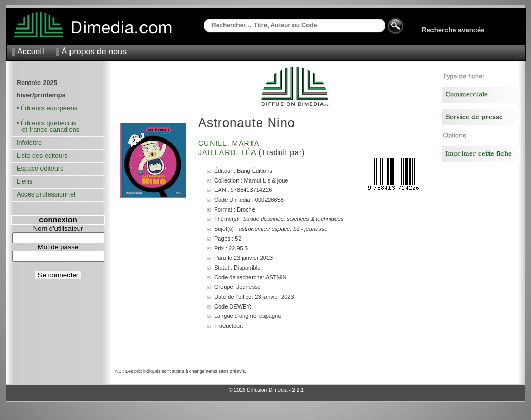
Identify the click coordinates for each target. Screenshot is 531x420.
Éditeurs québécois (48, 123)
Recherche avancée (453, 30)
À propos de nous (94, 52)
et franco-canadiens (48, 130)
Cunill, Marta (230, 143)
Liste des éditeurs (42, 156)
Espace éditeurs (40, 169)
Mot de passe (58, 247)
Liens (24, 181)
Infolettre (29, 143)
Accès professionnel (46, 194)
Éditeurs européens (49, 108)
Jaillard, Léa (228, 152)
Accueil (31, 52)
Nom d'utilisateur (58, 228)
